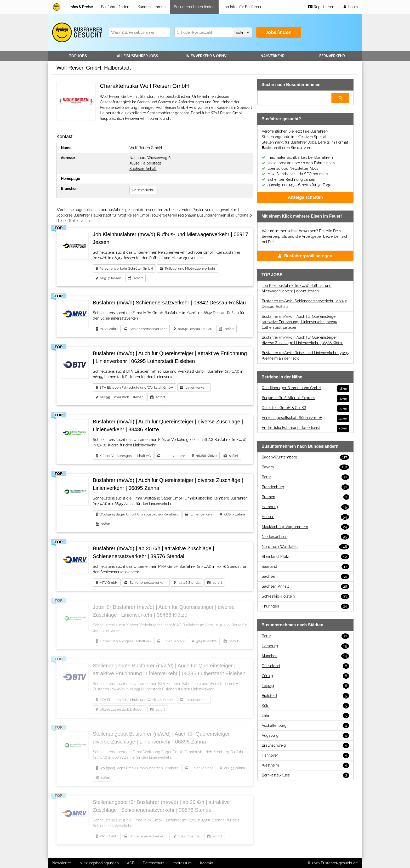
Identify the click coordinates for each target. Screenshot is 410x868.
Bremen (305, 497)
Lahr (305, 716)
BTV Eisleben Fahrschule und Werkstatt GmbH (135, 387)
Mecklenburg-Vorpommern (305, 527)
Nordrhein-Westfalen (305, 547)
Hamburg (305, 507)
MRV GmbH (107, 329)
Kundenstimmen (152, 7)
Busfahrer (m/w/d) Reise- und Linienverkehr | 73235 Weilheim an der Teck (305, 356)
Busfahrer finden (115, 7)
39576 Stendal (187, 583)
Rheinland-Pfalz (305, 557)
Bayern (305, 467)
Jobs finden (279, 32)
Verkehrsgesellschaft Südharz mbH (305, 418)
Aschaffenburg (305, 726)
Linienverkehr (205, 56)
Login (350, 7)
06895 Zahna (232, 514)
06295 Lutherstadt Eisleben (120, 397)
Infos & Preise (81, 7)
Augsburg (305, 736)
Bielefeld (305, 696)
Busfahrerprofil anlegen (305, 256)
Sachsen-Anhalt (143, 169)
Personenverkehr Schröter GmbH (124, 268)
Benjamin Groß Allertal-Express (305, 398)
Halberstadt (151, 163)
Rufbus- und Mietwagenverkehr (188, 268)
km (242, 32)
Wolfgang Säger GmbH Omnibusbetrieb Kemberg (137, 514)
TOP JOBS (78, 56)
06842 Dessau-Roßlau (193, 329)
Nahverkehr (272, 56)
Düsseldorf (305, 666)
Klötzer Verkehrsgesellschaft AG (123, 456)
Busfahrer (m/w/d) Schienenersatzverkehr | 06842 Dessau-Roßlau (304, 304)
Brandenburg (305, 487)
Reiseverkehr (143, 190)
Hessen (305, 517)
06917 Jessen (109, 278)
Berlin (305, 477)
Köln (305, 706)
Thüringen (305, 606)
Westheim (305, 765)
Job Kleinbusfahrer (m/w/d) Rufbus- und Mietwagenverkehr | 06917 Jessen (297, 288)
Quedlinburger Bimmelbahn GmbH (305, 388)
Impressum (182, 863)
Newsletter (62, 863)
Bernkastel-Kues (305, 775)
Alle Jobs (138, 56)
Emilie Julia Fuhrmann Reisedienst (305, 428)
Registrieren (321, 7)
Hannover (305, 755)
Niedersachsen (305, 537)
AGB (131, 863)
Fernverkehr (332, 56)
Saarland (305, 567)
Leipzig (305, 686)
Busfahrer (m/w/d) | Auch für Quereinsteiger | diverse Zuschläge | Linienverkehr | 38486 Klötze (303, 340)
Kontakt (207, 863)
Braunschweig (305, 745)
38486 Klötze (204, 456)
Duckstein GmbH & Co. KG (305, 408)
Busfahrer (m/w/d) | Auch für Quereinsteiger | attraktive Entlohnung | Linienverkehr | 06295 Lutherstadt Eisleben (300, 322)
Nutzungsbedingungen (99, 863)
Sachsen (305, 577)
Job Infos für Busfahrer (242, 7)
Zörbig (305, 676)
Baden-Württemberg (305, 457)
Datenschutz (153, 863)
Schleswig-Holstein (305, 596)
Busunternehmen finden (194, 7)
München (305, 656)
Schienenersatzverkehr (146, 329)
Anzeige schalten (305, 197)
